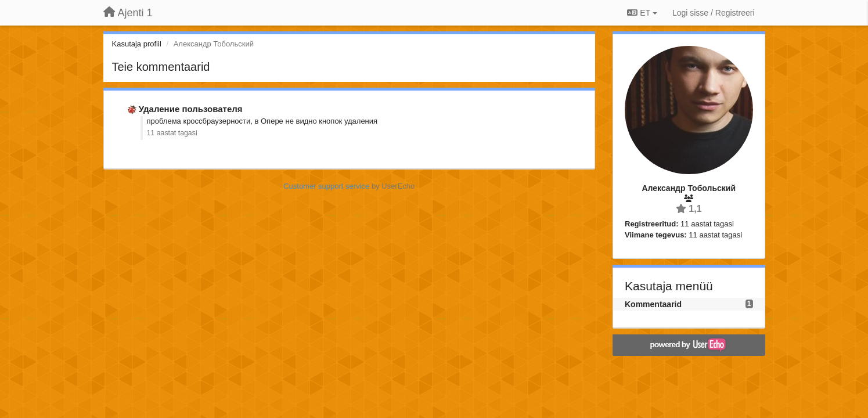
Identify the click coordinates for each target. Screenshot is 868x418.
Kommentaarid (653, 304)
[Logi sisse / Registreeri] (714, 13)
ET (642, 13)
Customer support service (326, 186)
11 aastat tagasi (172, 133)
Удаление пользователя (191, 109)
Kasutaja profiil (137, 44)
